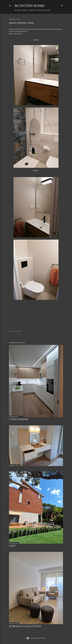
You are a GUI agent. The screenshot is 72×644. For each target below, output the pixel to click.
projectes (19, 331)
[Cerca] (62, 5)
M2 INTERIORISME (30, 6)
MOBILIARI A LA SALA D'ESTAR (25, 626)
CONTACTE (33, 10)
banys (15, 331)
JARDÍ (12, 546)
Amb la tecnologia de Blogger (36, 638)
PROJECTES (42, 10)
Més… (49, 10)
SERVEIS (25, 10)
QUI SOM (18, 10)
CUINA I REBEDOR (19, 419)
